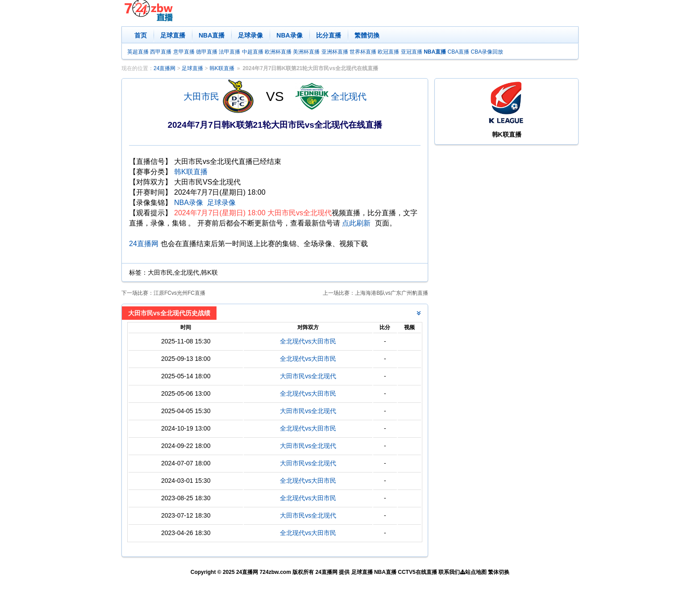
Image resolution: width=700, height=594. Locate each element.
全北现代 (349, 96)
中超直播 (253, 52)
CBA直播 (458, 52)
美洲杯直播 (306, 52)
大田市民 (201, 96)
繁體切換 (367, 35)
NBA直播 (212, 35)
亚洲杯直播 (335, 52)
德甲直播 (207, 52)
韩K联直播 (222, 68)
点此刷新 (356, 223)
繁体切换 (499, 572)
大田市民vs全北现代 (308, 376)
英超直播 (138, 52)
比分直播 (329, 35)
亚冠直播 (412, 52)
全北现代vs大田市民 (308, 341)
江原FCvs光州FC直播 (179, 293)
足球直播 (173, 35)
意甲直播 (184, 52)
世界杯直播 (363, 52)
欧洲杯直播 (278, 52)
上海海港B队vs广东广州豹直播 (392, 293)
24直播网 (165, 68)
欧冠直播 (388, 52)
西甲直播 (161, 52)
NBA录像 (289, 35)
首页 (141, 35)
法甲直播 (229, 52)
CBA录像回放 (487, 52)
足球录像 (250, 35)
